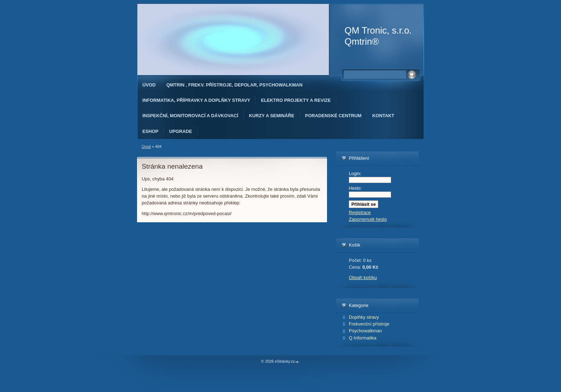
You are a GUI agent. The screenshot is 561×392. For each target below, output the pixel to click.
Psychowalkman (365, 331)
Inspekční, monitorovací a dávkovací (190, 116)
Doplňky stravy (364, 317)
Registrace (360, 212)
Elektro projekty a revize (296, 100)
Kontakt (383, 116)
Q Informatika (363, 338)
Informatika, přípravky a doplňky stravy (196, 100)
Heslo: (355, 188)
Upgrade (181, 131)
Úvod (149, 85)
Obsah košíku (363, 277)
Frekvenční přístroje (369, 324)
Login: (355, 173)
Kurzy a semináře (272, 116)
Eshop (150, 131)
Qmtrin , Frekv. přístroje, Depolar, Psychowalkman (235, 85)
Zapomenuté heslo (368, 219)
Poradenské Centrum (333, 116)
